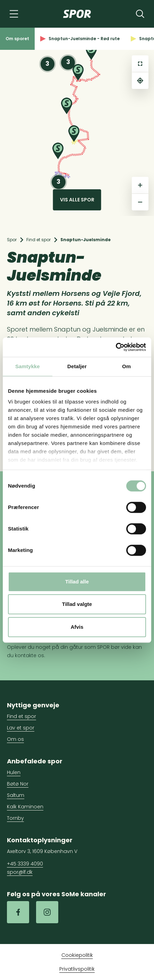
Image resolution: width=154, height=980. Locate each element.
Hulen (14, 772)
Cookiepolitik (77, 955)
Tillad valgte (77, 604)
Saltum (16, 795)
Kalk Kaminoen (25, 807)
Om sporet (17, 39)
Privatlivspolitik (77, 969)
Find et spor (38, 240)
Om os (15, 739)
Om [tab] (126, 366)
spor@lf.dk (20, 872)
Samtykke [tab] (28, 366)
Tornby (15, 818)
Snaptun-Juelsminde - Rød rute (80, 39)
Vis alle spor (77, 200)
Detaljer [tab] (77, 366)
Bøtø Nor (18, 784)
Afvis (77, 627)
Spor (12, 240)
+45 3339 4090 (25, 864)
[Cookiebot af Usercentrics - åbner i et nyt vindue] (116, 347)
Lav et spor (21, 728)
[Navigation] (14, 14)
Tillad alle (77, 582)
